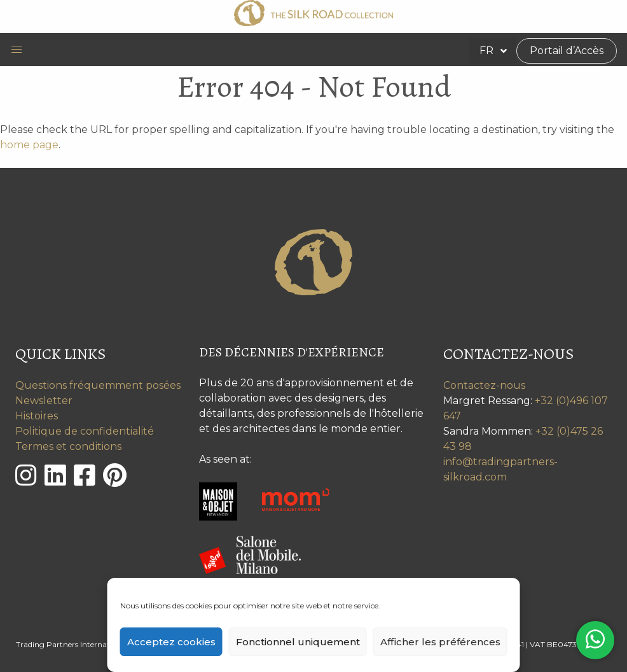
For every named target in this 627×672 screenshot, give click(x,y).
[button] (17, 50)
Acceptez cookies (171, 642)
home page (29, 145)
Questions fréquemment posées (98, 385)
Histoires (37, 416)
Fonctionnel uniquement (298, 642)
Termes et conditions (68, 446)
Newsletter (44, 401)
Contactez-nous (484, 385)
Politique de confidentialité (85, 431)
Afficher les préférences (440, 642)
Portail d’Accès (567, 51)
